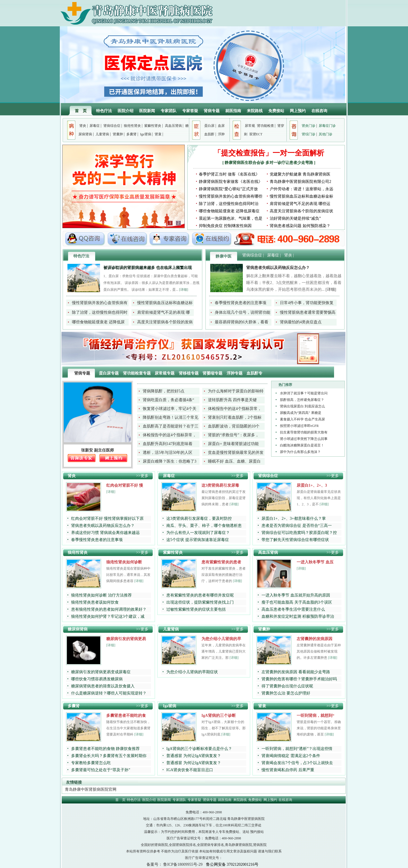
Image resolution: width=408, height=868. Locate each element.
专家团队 (169, 111)
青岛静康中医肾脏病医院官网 (91, 789)
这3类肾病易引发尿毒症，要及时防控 (199, 519)
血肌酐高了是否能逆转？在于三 (171, 426)
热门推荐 (285, 385)
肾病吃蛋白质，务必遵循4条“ (168, 400)
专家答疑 (190, 111)
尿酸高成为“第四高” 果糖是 (301, 413)
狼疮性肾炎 (132, 126)
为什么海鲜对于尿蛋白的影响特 (236, 391)
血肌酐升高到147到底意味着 (168, 444)
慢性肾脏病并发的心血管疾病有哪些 (231, 196)
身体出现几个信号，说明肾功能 (243, 312)
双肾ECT (256, 134)
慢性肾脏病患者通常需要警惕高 (308, 312)
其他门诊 (326, 134)
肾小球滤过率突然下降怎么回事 (304, 439)
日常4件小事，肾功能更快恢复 (307, 303)
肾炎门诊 (309, 126)
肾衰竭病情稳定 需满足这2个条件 (291, 756)
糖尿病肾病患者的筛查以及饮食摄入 (103, 686)
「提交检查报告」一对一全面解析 (269, 153)
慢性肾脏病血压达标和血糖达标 (165, 303)
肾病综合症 (112, 126)
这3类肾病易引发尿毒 (220, 485)
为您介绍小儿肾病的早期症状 (192, 672)
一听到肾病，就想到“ (315, 716)
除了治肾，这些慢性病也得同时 (100, 312)
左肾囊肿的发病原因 (314, 639)
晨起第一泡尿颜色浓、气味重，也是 (231, 218)
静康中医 (224, 256)
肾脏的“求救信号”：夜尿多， (233, 435)
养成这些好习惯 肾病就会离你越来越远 (105, 533)
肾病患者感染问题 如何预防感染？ (300, 226)
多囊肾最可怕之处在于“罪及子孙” (101, 770)
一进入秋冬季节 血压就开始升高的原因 (296, 595)
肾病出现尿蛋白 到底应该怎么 (302, 406)
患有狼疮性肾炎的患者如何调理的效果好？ (109, 609)
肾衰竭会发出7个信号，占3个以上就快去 (297, 763)
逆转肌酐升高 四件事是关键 (232, 400)
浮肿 (221, 134)
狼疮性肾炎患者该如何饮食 (95, 602)
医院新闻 (147, 111)
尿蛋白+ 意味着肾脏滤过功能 (233, 444)
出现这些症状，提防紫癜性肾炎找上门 (200, 602)
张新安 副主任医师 (97, 450)
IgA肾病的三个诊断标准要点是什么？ (199, 749)
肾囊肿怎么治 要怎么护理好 (286, 693)
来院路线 (255, 111)
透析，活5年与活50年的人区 (168, 453)
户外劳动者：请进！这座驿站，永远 (301, 189)
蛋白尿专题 (109, 373)
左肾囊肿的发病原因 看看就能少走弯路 (296, 672)
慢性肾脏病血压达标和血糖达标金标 (301, 196)
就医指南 (233, 111)
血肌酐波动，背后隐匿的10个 (234, 426)
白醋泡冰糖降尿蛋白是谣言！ (302, 445)
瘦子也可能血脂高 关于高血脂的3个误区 (297, 602)
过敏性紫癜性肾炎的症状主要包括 (196, 609)
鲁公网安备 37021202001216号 (232, 864)
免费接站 (276, 111)
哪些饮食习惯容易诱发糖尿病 (97, 679)
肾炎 (83, 126)
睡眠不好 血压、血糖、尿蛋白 (234, 461)
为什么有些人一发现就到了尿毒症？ (198, 533)
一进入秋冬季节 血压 (315, 562)
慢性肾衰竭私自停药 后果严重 (288, 770)
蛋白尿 (209, 126)
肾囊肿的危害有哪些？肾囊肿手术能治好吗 (299, 679)
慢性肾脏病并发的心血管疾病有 (100, 303)
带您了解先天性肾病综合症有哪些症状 (295, 540)
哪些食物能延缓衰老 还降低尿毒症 (229, 211)
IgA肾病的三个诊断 (219, 716)
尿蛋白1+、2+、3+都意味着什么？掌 (294, 519)
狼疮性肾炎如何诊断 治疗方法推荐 (101, 595)
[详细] (184, 290)
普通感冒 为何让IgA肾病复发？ (194, 756)
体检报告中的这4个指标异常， (235, 409)
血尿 (221, 126)
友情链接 (74, 782)
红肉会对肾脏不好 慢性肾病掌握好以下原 (107, 519)
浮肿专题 (235, 373)
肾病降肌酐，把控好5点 (164, 391)
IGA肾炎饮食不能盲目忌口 (190, 770)
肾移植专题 (189, 373)
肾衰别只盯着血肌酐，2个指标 (235, 417)
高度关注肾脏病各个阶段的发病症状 (301, 211)
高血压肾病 (173, 126)
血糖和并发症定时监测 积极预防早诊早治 (298, 616)
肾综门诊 (309, 134)
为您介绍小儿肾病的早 (221, 639)
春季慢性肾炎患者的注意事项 (241, 303)
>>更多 (142, 476)
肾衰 (158, 134)
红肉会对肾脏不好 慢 (125, 485)
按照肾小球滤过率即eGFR (299, 426)
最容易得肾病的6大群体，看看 (242, 322)
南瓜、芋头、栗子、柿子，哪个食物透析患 (204, 526)
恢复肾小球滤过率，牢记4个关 (170, 409)
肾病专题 (212, 111)
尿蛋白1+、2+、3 (312, 485)
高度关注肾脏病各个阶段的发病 (165, 322)
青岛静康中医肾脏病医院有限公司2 (300, 182)
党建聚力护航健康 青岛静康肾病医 (300, 174)
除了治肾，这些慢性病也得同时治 (229, 204)
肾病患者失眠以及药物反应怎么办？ (278, 268)
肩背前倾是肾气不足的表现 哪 (163, 312)
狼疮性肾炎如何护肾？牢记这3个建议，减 (108, 616)
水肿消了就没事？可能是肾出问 (304, 393)
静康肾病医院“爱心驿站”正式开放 (228, 189)
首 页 (81, 111)
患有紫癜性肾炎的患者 (221, 562)
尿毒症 (95, 126)
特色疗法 (104, 111)
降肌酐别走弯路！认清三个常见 (171, 417)
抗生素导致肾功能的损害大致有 (304, 432)
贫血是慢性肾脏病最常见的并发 (236, 453)
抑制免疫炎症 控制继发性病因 (225, 226)
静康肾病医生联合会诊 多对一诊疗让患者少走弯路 (269, 163)
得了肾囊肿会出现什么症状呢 (287, 686)
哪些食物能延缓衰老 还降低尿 (98, 322)
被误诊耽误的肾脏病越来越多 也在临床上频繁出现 (148, 268)
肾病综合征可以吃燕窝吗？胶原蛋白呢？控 (299, 533)
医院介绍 (126, 111)
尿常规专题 (165, 373)
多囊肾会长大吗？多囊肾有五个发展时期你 (109, 756)
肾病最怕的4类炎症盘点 (301, 322)
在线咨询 (319, 111)
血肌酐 (209, 134)
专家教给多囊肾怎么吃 (91, 763)
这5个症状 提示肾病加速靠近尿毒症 (198, 540)
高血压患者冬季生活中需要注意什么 (293, 609)
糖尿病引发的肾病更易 (126, 639)
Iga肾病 (145, 134)
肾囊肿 (118, 134)
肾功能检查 (265, 126)
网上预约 (298, 111)
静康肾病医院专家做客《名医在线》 (231, 182)
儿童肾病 (102, 134)
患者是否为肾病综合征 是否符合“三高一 (297, 526)
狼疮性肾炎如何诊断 (124, 562)
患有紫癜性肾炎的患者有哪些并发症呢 (200, 595)
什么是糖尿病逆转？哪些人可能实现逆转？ (109, 693)
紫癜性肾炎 (153, 126)
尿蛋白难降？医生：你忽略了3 (170, 461)
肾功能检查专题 (137, 373)
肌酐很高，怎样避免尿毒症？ (302, 400)
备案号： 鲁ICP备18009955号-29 (175, 864)
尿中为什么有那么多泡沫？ (300, 452)
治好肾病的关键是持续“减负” (295, 218)
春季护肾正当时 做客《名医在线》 (229, 174)
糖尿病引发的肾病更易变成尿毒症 (101, 672)
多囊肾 (131, 134)
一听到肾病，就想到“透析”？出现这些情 (297, 749)
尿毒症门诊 (327, 126)
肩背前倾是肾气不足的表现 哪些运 (300, 204)
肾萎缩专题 (213, 373)
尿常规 (250, 126)
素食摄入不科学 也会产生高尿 (302, 419)
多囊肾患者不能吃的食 (126, 716)
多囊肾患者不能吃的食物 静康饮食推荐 (105, 749)
